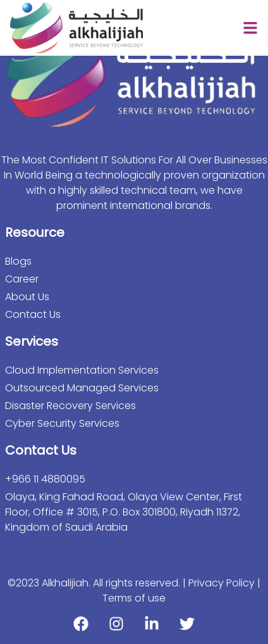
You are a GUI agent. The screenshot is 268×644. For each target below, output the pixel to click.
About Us (27, 297)
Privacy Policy (223, 583)
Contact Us (33, 314)
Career (22, 279)
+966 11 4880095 (45, 479)
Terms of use (134, 598)
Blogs (18, 261)
